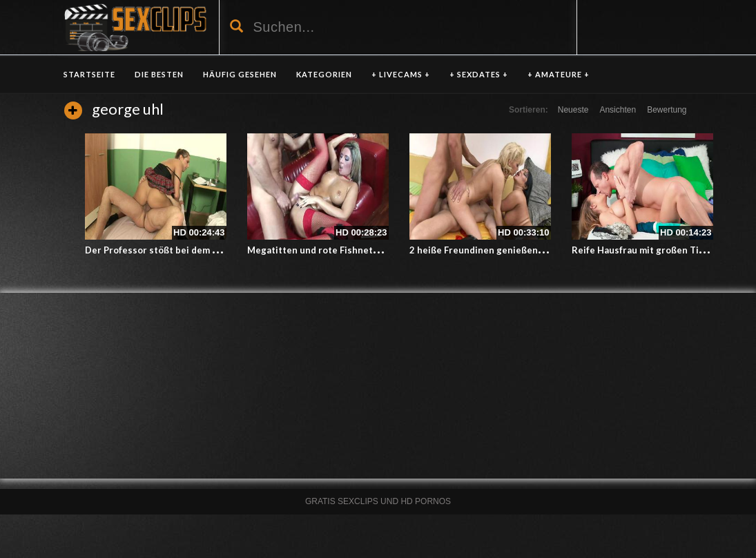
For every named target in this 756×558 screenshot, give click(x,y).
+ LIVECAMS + (401, 74)
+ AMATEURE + (559, 74)
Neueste (573, 110)
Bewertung (667, 110)
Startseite (89, 74)
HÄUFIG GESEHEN (240, 74)
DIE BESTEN (159, 74)
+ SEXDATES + (479, 74)
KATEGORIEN (324, 74)
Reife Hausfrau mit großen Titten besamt (662, 250)
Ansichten (618, 110)
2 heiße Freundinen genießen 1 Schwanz (497, 250)
